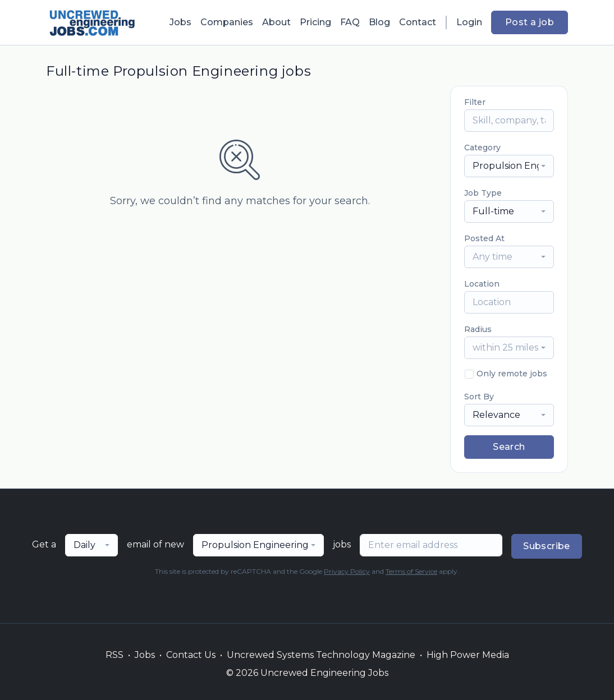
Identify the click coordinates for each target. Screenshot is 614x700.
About (276, 22)
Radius (478, 329)
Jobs (180, 22)
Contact (418, 22)
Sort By (479, 397)
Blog (379, 22)
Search (509, 447)
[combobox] (509, 166)
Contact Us (191, 655)
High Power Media (468, 655)
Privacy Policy (347, 571)
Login (469, 22)
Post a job (530, 22)
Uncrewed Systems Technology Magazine (321, 655)
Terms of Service (411, 571)
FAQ (350, 22)
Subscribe (547, 546)
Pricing (315, 22)
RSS (114, 655)
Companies (227, 22)
